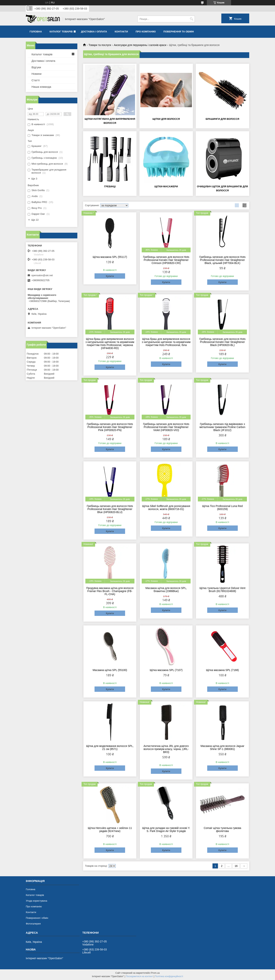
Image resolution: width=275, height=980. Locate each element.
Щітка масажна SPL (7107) (166, 670)
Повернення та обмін (179, 32)
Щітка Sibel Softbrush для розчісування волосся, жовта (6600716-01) (166, 508)
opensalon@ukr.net (42, 275)
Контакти (121, 32)
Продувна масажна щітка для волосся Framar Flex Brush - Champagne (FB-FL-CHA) (110, 591)
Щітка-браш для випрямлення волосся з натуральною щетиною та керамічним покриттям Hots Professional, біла (166, 342)
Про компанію (146, 32)
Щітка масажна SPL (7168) (222, 670)
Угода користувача (36, 901)
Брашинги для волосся (222, 119)
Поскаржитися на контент (139, 976)
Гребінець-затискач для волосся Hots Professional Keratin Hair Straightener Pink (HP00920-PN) (110, 427)
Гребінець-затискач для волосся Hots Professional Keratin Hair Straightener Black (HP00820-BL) (222, 342)
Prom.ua (155, 973)
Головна (36, 32)
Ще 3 (34, 179)
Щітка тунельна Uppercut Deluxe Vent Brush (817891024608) (222, 590)
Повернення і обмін (37, 918)
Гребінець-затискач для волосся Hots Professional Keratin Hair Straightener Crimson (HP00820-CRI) (166, 260)
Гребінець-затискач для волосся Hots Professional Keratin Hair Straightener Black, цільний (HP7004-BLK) (222, 260)
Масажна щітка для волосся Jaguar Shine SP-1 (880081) (222, 747)
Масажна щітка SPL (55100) (110, 670)
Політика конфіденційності (169, 976)
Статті (36, 80)
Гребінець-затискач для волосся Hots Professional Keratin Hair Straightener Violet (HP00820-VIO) (166, 427)
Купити (110, 276)
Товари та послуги (100, 45)
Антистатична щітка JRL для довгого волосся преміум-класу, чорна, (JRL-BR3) (166, 749)
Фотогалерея (33, 924)
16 (236, 866)
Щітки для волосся (166, 119)
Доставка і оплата (94, 32)
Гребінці (110, 186)
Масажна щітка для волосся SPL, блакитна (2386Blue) (166, 590)
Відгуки (36, 67)
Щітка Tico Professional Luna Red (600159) (222, 508)
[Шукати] (191, 19)
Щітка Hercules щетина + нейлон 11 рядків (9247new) (110, 830)
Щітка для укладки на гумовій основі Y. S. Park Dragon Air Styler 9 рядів (166, 830)
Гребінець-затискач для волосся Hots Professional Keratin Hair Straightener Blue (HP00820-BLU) (110, 509)
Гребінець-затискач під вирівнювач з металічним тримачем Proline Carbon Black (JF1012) (222, 427)
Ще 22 (35, 220)
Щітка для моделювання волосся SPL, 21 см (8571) (110, 747)
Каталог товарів (61, 32)
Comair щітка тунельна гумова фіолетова (222, 830)
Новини (36, 74)
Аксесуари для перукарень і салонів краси (140, 45)
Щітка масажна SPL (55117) (110, 257)
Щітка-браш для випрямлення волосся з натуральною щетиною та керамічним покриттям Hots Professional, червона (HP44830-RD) (110, 344)
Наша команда (41, 87)
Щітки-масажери (166, 186)
